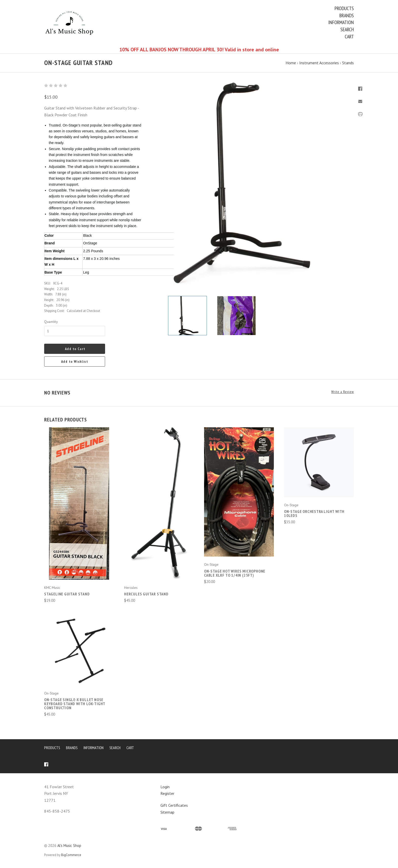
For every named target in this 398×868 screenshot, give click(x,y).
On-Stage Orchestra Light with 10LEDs (314, 513)
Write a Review (343, 392)
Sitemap (167, 812)
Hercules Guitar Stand (146, 594)
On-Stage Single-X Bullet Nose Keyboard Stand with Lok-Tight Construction (75, 704)
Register (167, 793)
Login (165, 787)
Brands (347, 15)
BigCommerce (71, 855)
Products (344, 8)
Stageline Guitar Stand (67, 594)
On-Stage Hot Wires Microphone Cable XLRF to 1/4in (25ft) (235, 573)
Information (341, 22)
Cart (349, 37)
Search (347, 29)
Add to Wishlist (75, 361)
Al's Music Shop (69, 846)
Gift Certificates (174, 805)
